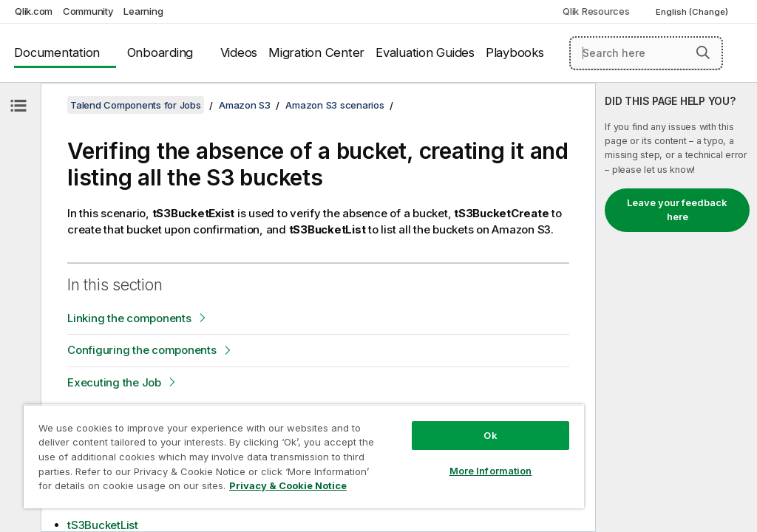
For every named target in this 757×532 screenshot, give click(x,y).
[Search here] (646, 53)
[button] (703, 52)
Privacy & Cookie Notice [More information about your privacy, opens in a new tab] (288, 485)
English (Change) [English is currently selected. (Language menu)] (693, 12)
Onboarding (160, 52)
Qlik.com (34, 11)
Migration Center (316, 52)
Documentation (57, 52)
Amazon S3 (245, 105)
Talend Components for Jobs (136, 105)
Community (88, 11)
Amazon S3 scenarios (335, 105)
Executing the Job (114, 382)
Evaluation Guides (425, 52)
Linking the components (129, 318)
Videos (239, 52)
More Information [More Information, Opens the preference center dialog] (491, 471)
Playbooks (515, 52)
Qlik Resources (596, 11)
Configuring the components (142, 350)
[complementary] (676, 307)
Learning (143, 11)
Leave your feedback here (677, 210)
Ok (490, 435)
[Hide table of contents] (18, 106)
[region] (304, 456)
